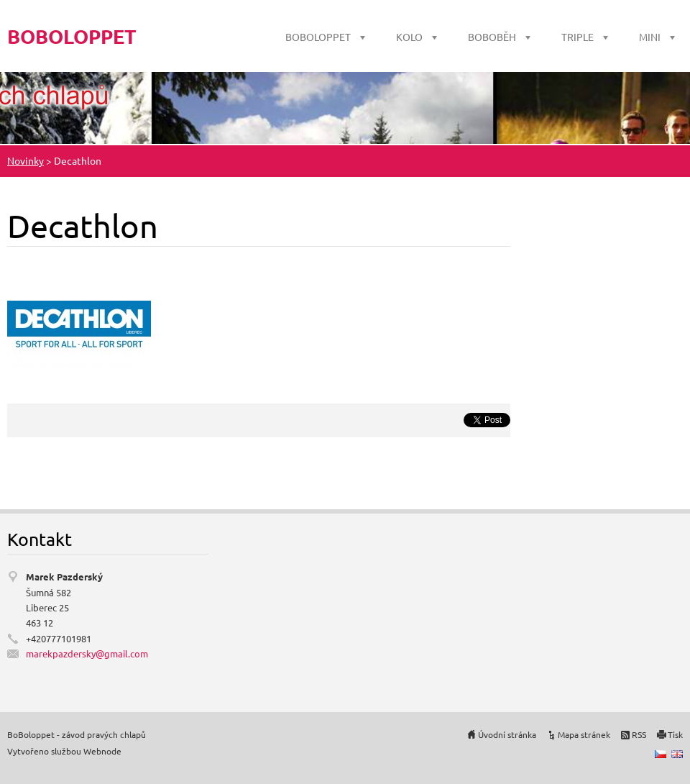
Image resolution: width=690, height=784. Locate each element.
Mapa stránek (584, 734)
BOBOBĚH (492, 37)
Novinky (26, 160)
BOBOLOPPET (318, 37)
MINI (650, 37)
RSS (639, 734)
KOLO (409, 37)
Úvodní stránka (507, 734)
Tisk (675, 734)
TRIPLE (578, 37)
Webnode (102, 751)
